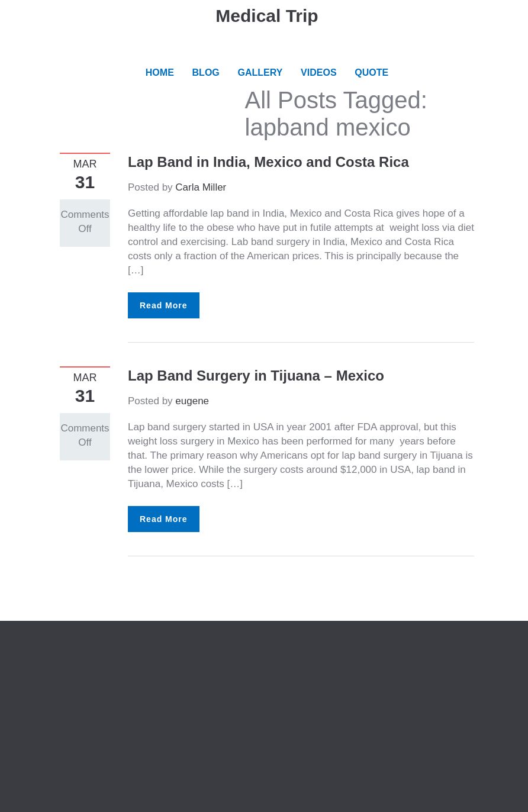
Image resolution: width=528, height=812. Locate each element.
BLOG (206, 72)
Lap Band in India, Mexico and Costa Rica (268, 162)
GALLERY (260, 72)
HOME (160, 72)
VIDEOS (318, 72)
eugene (192, 401)
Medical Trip (267, 16)
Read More (164, 305)
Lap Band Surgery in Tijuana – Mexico (256, 376)
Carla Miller (201, 187)
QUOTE (371, 72)
